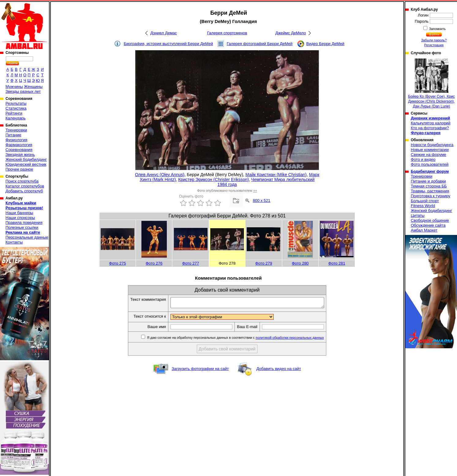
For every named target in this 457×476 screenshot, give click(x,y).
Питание (13, 135)
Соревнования (19, 150)
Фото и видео (423, 159)
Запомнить (437, 29)
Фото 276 (154, 263)
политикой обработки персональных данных (299, 339)
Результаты (16, 103)
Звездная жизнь (20, 155)
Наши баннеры (19, 213)
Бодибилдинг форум (430, 172)
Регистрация (434, 45)
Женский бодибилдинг (26, 159)
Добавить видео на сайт (279, 370)
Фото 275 (117, 263)
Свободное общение (430, 220)
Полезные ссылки (22, 227)
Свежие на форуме (429, 155)
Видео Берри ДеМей (325, 44)
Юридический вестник (26, 164)
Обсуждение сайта (428, 225)
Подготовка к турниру (431, 196)
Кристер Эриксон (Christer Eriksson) (214, 179)
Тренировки (16, 130)
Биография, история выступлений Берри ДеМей (168, 44)
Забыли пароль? (434, 40)
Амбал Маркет (424, 230)
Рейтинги (14, 113)
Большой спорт (425, 201)
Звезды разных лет (23, 91)
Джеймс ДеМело (291, 33)
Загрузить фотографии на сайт (200, 370)
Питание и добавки (428, 181)
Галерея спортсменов (227, 33)
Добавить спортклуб (24, 191)
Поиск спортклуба (22, 181)
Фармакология (19, 145)
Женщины (33, 87)
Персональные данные (27, 237)
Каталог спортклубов (25, 186)
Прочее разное (19, 169)
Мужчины (14, 87)
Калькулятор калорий (431, 123)
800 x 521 (262, 200)
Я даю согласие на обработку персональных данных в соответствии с (244, 339)
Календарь (16, 118)
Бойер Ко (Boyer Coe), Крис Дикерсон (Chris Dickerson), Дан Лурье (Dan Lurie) (431, 83)
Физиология (16, 140)
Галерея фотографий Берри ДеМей (260, 44)
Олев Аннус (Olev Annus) (160, 175)
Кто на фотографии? (430, 128)
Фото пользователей (430, 164)
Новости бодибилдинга (432, 145)
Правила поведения (24, 223)
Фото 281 (337, 263)
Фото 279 (264, 263)
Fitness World (423, 206)
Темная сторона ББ (429, 186)
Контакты (14, 242)
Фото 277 (191, 263)
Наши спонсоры (20, 218)
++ (255, 191)
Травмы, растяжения (430, 191)
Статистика (16, 108)
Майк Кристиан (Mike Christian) (276, 175)
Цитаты (418, 215)
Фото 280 (300, 263)
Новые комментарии (430, 150)
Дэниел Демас (164, 33)
